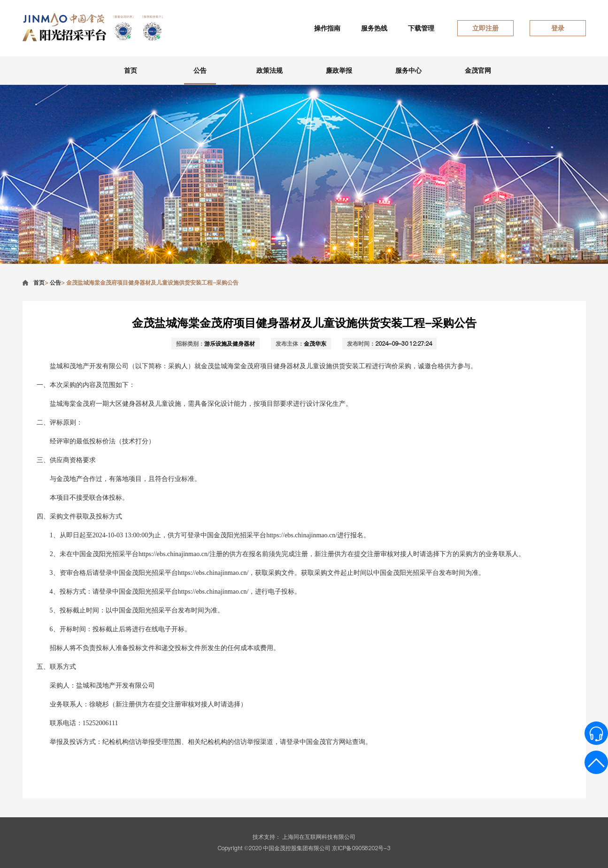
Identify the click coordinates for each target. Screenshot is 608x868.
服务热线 (374, 28)
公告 (200, 70)
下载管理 (421, 28)
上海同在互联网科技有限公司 (319, 837)
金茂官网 (478, 70)
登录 (558, 28)
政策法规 (269, 70)
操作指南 (327, 28)
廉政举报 (339, 70)
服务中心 (408, 70)
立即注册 (485, 28)
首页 (131, 70)
